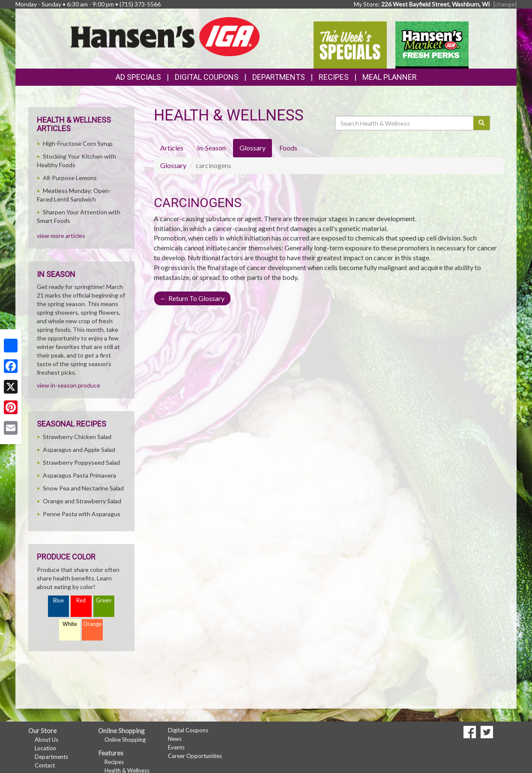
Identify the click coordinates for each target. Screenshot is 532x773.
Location (45, 748)
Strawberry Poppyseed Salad (81, 462)
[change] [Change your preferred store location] (505, 4)
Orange (93, 624)
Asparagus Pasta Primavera (79, 475)
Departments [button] (279, 77)
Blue (58, 600)
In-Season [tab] (211, 148)
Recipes (334, 77)
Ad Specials (138, 77)
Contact (45, 765)
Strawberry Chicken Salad (77, 437)
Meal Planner (390, 77)
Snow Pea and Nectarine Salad (83, 488)
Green (104, 600)
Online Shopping (125, 740)
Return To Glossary (192, 298)
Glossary (173, 165)
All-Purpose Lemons (70, 178)
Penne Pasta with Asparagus (82, 514)
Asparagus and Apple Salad (79, 450)
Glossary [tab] (253, 148)
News (175, 739)
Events (176, 747)
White (70, 624)
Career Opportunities (195, 756)
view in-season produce (69, 385)
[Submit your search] (482, 123)
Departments (51, 757)
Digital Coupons (207, 77)
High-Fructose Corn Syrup (78, 143)
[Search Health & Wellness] (405, 123)
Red (81, 600)
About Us (46, 740)
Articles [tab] (172, 148)
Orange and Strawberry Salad (82, 501)
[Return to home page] (165, 36)
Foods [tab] (288, 148)
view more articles (61, 236)
